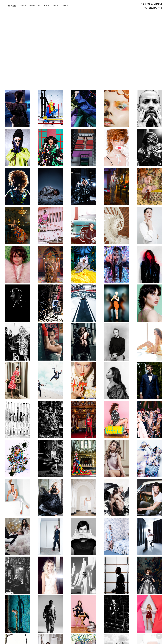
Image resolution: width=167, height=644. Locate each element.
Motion (47, 6)
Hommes (32, 6)
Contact (64, 6)
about (55, 6)
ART (39, 6)
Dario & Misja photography (152, 6)
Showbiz (12, 6)
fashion (22, 6)
